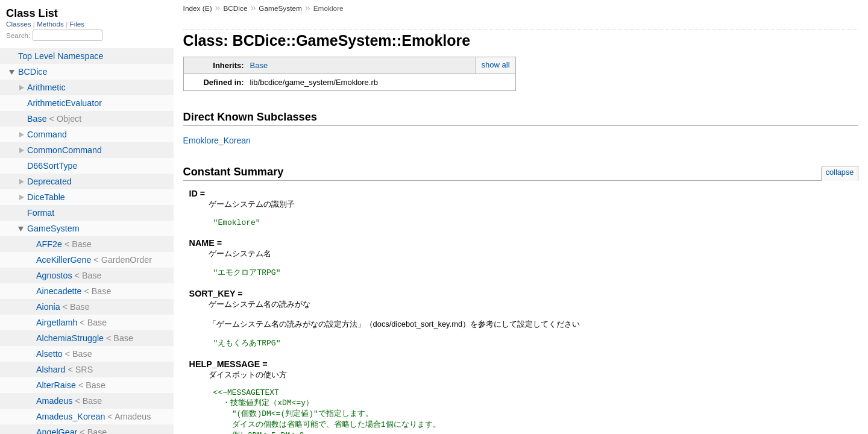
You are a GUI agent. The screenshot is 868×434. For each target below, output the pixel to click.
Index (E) (198, 8)
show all (496, 65)
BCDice (235, 8)
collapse (840, 172)
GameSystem (280, 8)
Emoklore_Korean (217, 140)
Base (259, 65)
